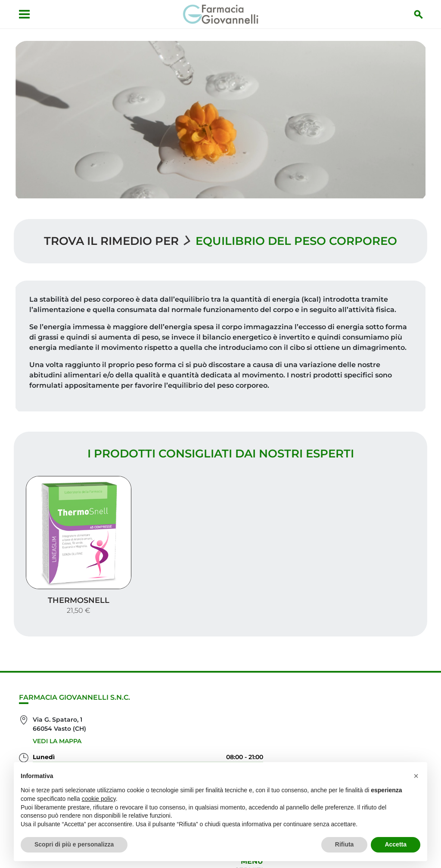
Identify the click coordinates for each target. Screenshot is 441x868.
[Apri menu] (23, 14)
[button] (416, 776)
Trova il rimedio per (111, 239)
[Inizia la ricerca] (420, 14)
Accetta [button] (396, 844)
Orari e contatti (389, 714)
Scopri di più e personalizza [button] (74, 844)
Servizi (408, 672)
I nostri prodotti (387, 686)
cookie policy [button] (99, 799)
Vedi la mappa (57, 707)
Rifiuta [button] (345, 844)
